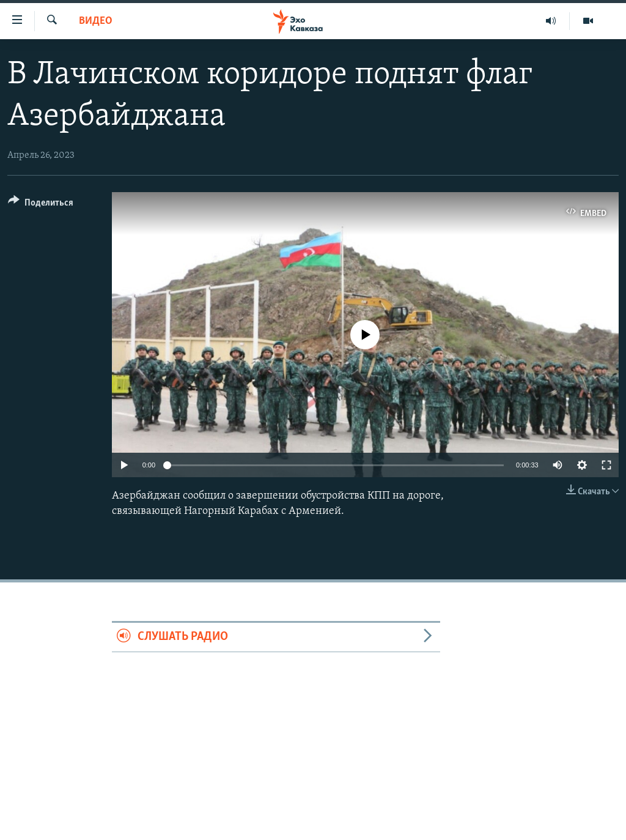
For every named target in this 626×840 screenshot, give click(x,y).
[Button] (41, 205)
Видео (96, 21)
